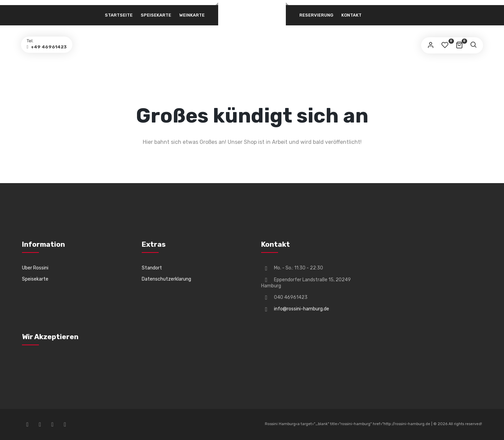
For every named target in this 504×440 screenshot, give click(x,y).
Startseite (119, 15)
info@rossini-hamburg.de (302, 309)
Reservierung (316, 15)
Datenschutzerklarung (166, 279)
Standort (152, 268)
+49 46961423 (53, 48)
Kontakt (351, 15)
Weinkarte (192, 15)
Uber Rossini (35, 268)
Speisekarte (156, 15)
